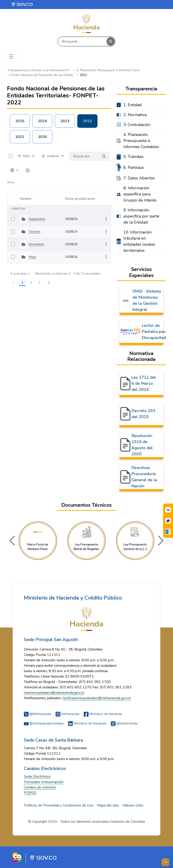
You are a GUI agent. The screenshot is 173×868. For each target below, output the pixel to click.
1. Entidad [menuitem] (133, 105)
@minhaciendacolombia (44, 723)
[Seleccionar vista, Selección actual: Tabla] (15, 170)
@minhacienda (124, 723)
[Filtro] (26, 156)
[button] (161, 541)
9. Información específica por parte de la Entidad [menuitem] (141, 216)
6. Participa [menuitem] (133, 167)
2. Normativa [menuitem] (135, 115)
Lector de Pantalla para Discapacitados (156, 332)
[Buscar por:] (84, 156)
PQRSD (30, 793)
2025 (20, 121)
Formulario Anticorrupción (44, 782)
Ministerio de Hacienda (103, 714)
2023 (65, 121)
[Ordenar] (53, 156)
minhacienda (67, 714)
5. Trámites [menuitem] (133, 157)
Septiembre (37, 219)
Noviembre (36, 244)
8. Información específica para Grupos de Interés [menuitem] (140, 194)
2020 (42, 137)
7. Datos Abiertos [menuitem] (139, 178)
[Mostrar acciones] (106, 219)
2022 (87, 121)
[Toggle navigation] (11, 56)
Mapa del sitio (108, 805)
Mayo (33, 257)
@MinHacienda (38, 714)
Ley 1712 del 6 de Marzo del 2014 (144, 383)
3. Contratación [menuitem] (137, 125)
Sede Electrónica (37, 776)
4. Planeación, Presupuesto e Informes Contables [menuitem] (141, 141)
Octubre (35, 232)
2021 (20, 137)
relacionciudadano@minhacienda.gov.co (54, 693)
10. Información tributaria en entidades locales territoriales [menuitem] (139, 241)
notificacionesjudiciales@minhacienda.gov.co (97, 698)
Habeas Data (133, 805)
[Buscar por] (104, 156)
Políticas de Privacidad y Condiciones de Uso (59, 805)
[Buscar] (82, 41)
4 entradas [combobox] (22, 274)
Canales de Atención (40, 787)
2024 (42, 121)
